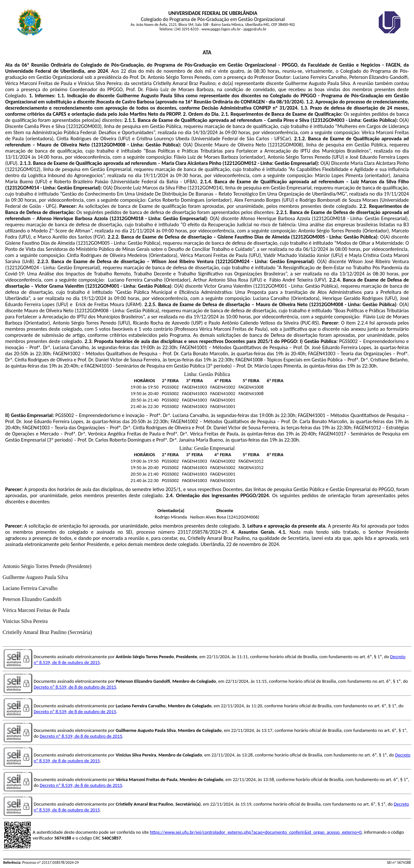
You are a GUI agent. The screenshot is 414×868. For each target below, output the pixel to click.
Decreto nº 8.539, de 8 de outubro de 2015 (75, 687)
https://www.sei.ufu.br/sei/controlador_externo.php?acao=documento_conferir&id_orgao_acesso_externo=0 (256, 832)
